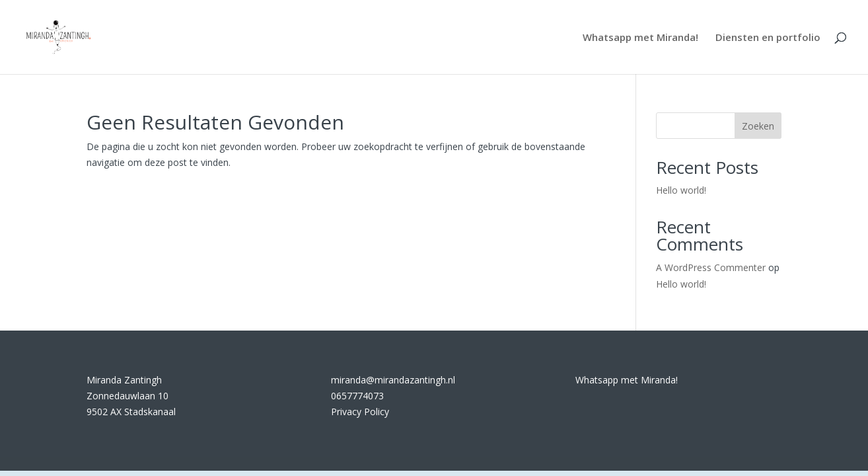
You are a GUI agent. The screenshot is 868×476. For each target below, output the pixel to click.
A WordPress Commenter (711, 267)
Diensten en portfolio (768, 38)
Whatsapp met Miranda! (640, 38)
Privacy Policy (360, 412)
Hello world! (681, 190)
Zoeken (758, 126)
